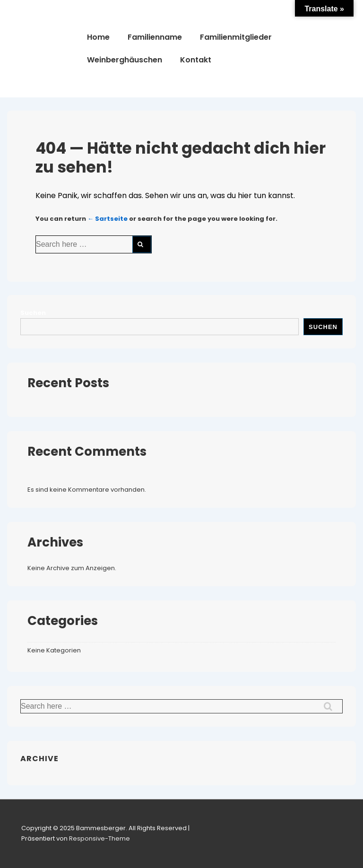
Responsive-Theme (99, 838)
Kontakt (196, 60)
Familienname (155, 37)
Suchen (33, 313)
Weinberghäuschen (125, 60)
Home (98, 37)
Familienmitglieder (236, 37)
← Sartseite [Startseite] (108, 219)
